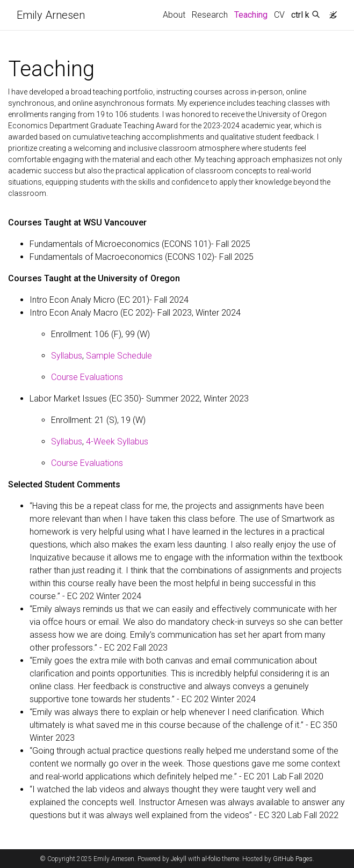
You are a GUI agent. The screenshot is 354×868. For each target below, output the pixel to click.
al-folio (211, 859)
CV (279, 15)
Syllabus (67, 356)
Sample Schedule (119, 356)
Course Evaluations (87, 377)
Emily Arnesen (51, 15)
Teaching (252, 14)
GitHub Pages (293, 859)
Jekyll (179, 859)
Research (210, 15)
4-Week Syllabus (117, 442)
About (174, 15)
